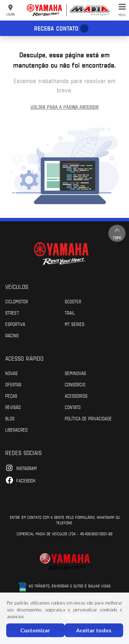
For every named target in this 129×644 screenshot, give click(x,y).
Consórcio (75, 384)
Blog (10, 418)
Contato (73, 407)
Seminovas (75, 373)
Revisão (13, 407)
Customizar (35, 630)
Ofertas (13, 384)
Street (12, 313)
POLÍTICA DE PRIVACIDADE (88, 418)
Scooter (73, 301)
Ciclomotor (17, 301)
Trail (70, 313)
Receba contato (56, 28)
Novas (11, 373)
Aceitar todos (94, 630)
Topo (117, 233)
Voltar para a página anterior (65, 107)
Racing (12, 335)
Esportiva (15, 324)
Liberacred (16, 430)
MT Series (74, 324)
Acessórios (76, 396)
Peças (11, 396)
